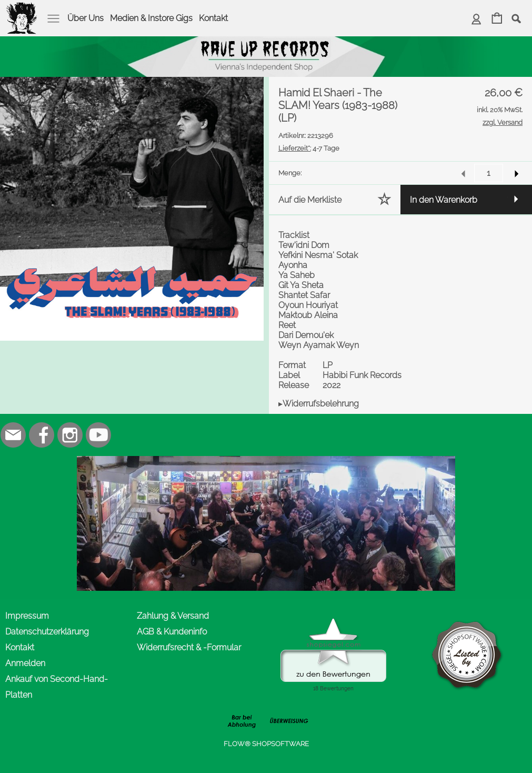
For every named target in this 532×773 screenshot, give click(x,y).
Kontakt (213, 18)
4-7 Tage (309, 148)
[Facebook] (42, 435)
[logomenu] (22, 8)
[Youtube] (98, 435)
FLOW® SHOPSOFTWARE (266, 744)
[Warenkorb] (497, 19)
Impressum (27, 616)
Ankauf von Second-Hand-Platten (57, 687)
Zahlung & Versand (173, 616)
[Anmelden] (476, 19)
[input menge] (489, 173)
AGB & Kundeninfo (172, 632)
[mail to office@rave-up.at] (13, 435)
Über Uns (86, 18)
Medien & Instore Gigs (151, 18)
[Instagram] (70, 435)
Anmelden (25, 663)
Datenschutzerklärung (47, 632)
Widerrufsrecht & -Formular (189, 647)
